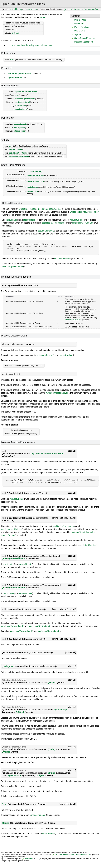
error (17, 95)
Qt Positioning (15, 9)
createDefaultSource (35, 176)
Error (12, 60)
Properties (79, 23)
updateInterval (15, 78)
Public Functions (82, 27)
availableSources (34, 171)
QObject (15, 33)
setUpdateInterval (22, 102)
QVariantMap (60, 709)
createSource (32, 187)
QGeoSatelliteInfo (17, 558)
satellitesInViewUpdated (19, 156)
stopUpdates (20, 131)
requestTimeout (16, 149)
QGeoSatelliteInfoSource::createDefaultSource (40, 209)
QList (4, 558)
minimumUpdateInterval (20, 74)
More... (44, 17)
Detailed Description (84, 42)
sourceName (20, 106)
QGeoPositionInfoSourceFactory (85, 212)
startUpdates (20, 128)
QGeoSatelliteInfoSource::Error (48, 453)
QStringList (7, 666)
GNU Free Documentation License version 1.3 (72, 854)
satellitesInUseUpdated (19, 153)
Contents (76, 16)
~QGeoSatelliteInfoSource (26, 92)
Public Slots (80, 31)
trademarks (29, 858)
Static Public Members (85, 38)
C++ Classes (31, 9)
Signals (78, 34)
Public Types (80, 20)
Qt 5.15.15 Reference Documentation (81, 9)
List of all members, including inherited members (30, 45)
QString (51, 749)
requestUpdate (20, 124)
